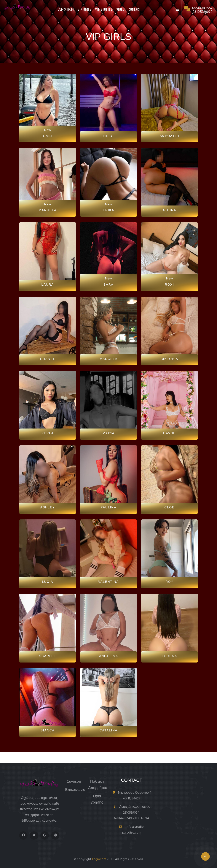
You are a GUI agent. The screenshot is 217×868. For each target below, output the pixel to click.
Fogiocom (99, 859)
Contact (135, 10)
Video (121, 10)
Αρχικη (66, 10)
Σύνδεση (74, 782)
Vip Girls (85, 10)
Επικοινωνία (75, 790)
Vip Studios (104, 10)
